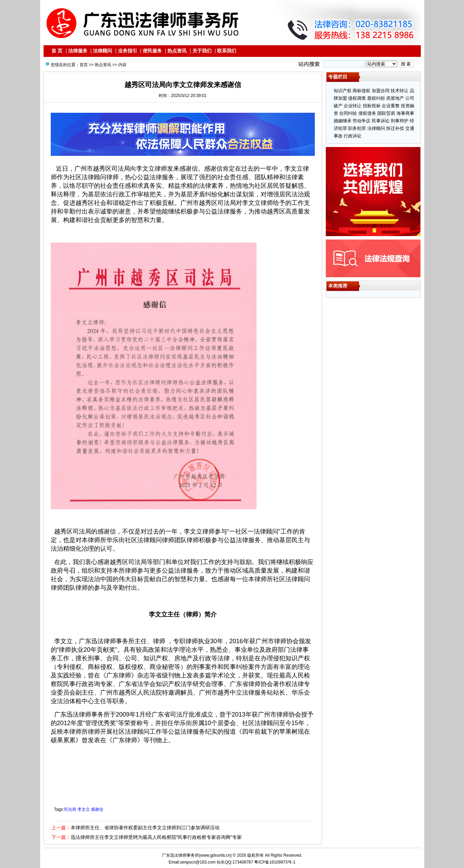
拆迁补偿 (395, 128)
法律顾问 (103, 51)
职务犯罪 (357, 128)
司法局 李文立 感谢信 (84, 809)
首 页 (57, 51)
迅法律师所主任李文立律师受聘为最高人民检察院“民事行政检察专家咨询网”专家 (156, 837)
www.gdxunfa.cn (215, 855)
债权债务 (367, 113)
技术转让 (400, 91)
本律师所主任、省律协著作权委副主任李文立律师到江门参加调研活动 (145, 828)
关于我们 (202, 51)
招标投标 (372, 106)
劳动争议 (361, 121)
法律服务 (78, 51)
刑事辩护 (400, 121)
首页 (84, 65)
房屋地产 (395, 98)
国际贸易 (386, 113)
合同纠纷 (348, 113)
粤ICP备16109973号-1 (275, 862)
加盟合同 (381, 91)
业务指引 (128, 51)
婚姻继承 (343, 121)
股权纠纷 (376, 98)
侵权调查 (357, 98)
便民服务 (152, 51)
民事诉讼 (381, 121)
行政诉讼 (353, 136)
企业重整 (391, 106)
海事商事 (405, 113)
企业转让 (353, 106)
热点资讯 (177, 51)
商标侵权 (361, 91)
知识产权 (343, 91)
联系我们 (227, 51)
